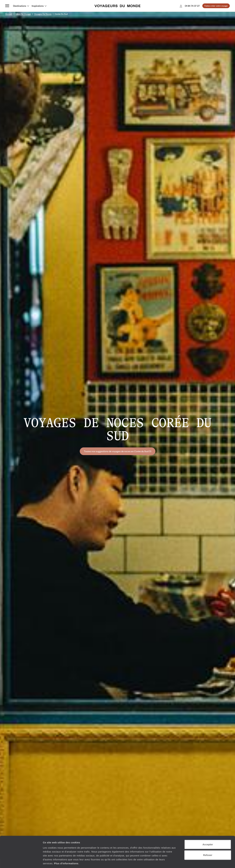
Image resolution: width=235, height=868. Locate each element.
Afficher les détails (180, 862)
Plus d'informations (66, 848)
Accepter (208, 829)
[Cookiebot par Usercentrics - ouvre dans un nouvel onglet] (21, 862)
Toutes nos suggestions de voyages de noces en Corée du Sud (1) (118, 451)
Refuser (208, 840)
